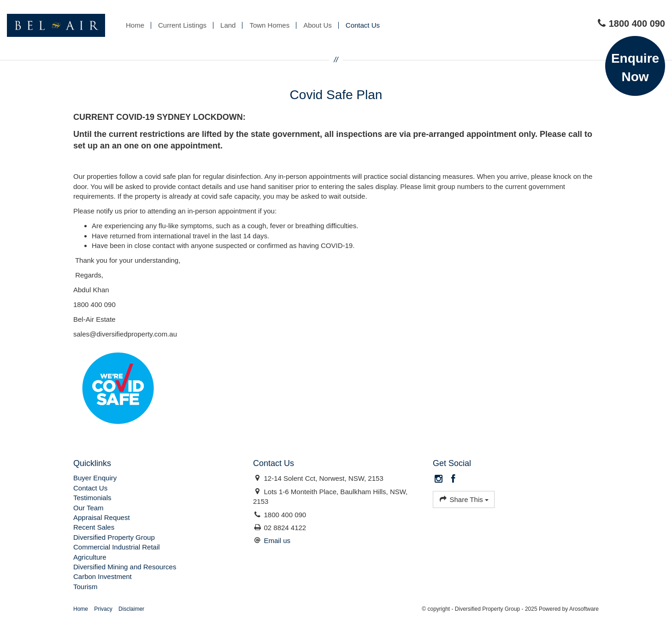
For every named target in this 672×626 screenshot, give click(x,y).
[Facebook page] (453, 479)
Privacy (103, 609)
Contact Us (363, 25)
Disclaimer (131, 609)
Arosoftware (584, 609)
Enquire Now (635, 68)
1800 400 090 (631, 24)
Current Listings (182, 25)
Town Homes (269, 25)
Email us (277, 540)
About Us (318, 25)
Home (135, 25)
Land (228, 25)
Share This (464, 499)
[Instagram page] (440, 479)
